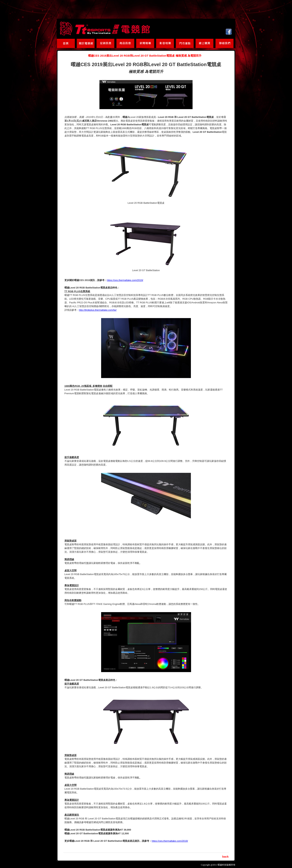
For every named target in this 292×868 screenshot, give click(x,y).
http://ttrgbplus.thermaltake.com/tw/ (98, 310)
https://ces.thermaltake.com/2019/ (125, 280)
